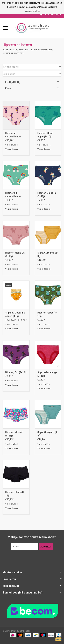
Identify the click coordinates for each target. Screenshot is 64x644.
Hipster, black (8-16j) (15, 494)
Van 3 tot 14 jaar (28, 50)
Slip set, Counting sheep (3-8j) (15, 314)
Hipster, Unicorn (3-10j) (47, 195)
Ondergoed (46, 50)
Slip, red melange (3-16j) (47, 374)
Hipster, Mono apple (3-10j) (45, 135)
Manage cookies (33, 11)
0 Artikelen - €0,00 (51, 15)
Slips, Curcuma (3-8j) (48, 254)
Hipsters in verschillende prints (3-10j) (13, 195)
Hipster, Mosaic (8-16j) (14, 434)
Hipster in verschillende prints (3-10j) (13, 135)
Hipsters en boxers (13, 53)
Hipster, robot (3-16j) (47, 314)
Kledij (13, 50)
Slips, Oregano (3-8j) (48, 434)
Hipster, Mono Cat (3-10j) (15, 254)
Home (5, 50)
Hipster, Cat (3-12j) (16, 372)
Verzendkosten (12, 149)
